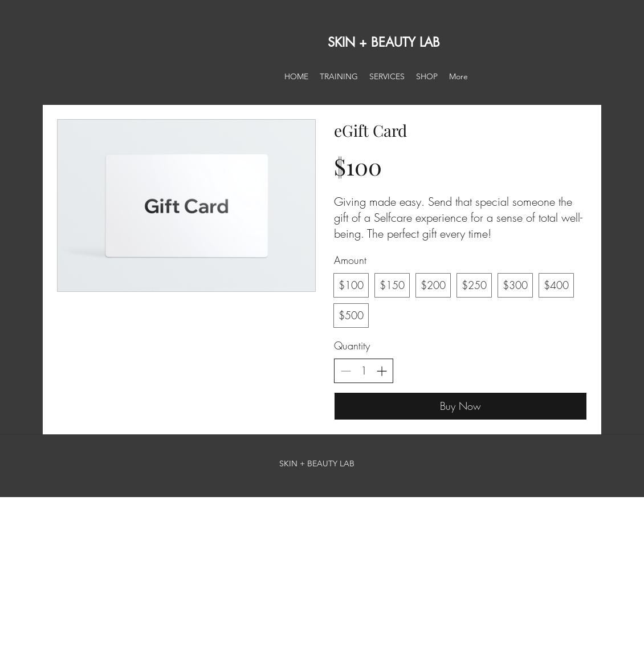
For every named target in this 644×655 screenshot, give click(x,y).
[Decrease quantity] (346, 371)
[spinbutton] (364, 371)
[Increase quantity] (382, 371)
